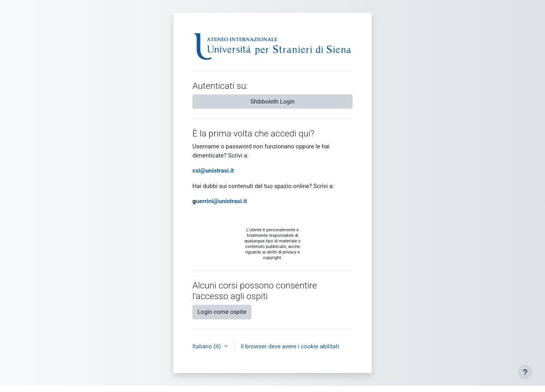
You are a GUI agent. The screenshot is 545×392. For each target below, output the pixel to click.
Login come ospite (222, 312)
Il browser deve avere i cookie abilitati (290, 346)
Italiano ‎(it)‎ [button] (207, 346)
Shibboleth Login (272, 102)
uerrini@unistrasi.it (222, 201)
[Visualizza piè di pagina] (525, 372)
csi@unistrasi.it (213, 171)
